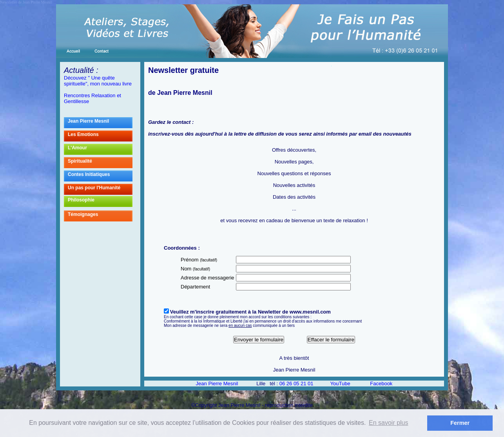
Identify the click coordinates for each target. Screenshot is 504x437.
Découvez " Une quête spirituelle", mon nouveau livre (98, 81)
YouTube (340, 384)
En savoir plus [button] (389, 423)
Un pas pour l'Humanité (100, 189)
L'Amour (100, 149)
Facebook (381, 384)
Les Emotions (100, 136)
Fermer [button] (460, 423)
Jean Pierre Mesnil (100, 123)
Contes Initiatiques (89, 174)
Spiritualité (80, 161)
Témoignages (100, 216)
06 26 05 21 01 (296, 384)
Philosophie (100, 201)
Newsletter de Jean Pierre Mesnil (26, 2)
